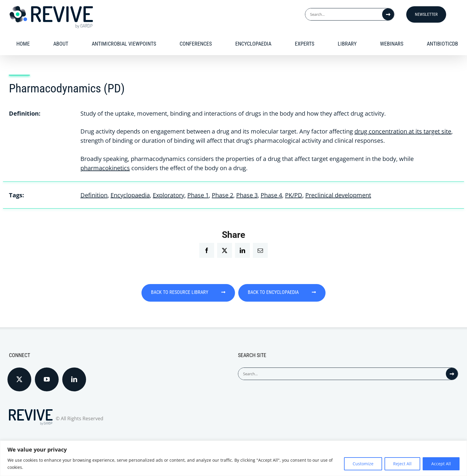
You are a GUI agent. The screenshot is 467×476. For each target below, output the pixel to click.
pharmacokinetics (105, 168)
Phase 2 (222, 195)
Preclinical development (338, 195)
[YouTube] (47, 375)
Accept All (441, 464)
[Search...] (344, 14)
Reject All (402, 464)
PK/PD (294, 195)
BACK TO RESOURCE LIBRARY (179, 293)
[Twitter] (19, 375)
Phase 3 (247, 195)
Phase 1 (198, 195)
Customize (363, 464)
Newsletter (426, 14)
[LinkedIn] (74, 375)
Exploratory (169, 195)
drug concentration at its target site (403, 131)
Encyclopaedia (130, 195)
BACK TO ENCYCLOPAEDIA (291, 293)
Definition (94, 195)
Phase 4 (271, 195)
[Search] (388, 14)
